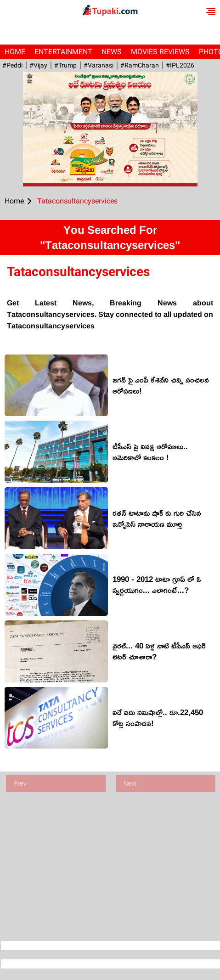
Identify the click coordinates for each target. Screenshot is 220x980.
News (112, 52)
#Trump (65, 65)
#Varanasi (99, 65)
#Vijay (38, 65)
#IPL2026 (180, 65)
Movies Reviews (160, 52)
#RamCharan (140, 65)
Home (15, 52)
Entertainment (63, 52)
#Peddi (12, 65)
